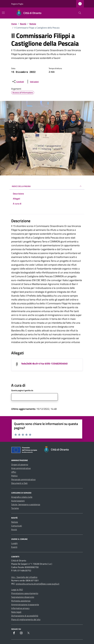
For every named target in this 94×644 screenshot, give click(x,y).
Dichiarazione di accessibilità (25, 616)
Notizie (15, 522)
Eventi (14, 547)
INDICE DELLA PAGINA (47, 186)
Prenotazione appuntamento (25, 593)
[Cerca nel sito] (80, 13)
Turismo (15, 508)
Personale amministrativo (23, 479)
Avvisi (14, 529)
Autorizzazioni (18, 501)
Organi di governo (20, 464)
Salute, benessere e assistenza (26, 504)
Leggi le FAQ (17, 590)
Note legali (16, 612)
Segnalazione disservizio (23, 597)
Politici (14, 476)
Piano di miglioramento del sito (26, 619)
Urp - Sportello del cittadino (24, 577)
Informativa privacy (20, 608)
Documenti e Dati (19, 483)
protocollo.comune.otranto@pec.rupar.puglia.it (38, 584)
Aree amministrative (21, 468)
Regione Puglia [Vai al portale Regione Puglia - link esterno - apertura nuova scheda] (17, 4)
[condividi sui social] (18, 82)
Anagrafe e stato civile (22, 497)
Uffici (14, 472)
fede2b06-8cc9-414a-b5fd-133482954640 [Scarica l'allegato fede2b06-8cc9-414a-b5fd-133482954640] (44, 364)
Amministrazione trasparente (25, 604)
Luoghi (14, 543)
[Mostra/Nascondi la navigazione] (3, 13)
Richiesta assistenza (21, 601)
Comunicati (17, 526)
